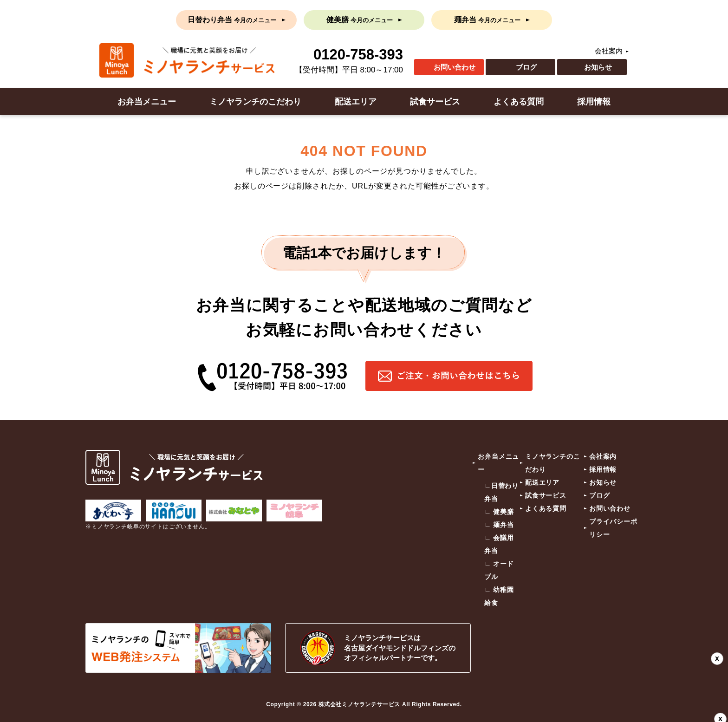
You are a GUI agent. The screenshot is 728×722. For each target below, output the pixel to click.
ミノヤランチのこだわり (255, 102)
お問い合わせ (455, 67)
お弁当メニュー (147, 102)
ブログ (526, 67)
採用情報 (594, 102)
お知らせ (598, 67)
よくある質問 (519, 102)
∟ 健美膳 (499, 512)
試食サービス (435, 102)
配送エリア (356, 102)
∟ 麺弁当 (499, 525)
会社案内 (609, 51)
